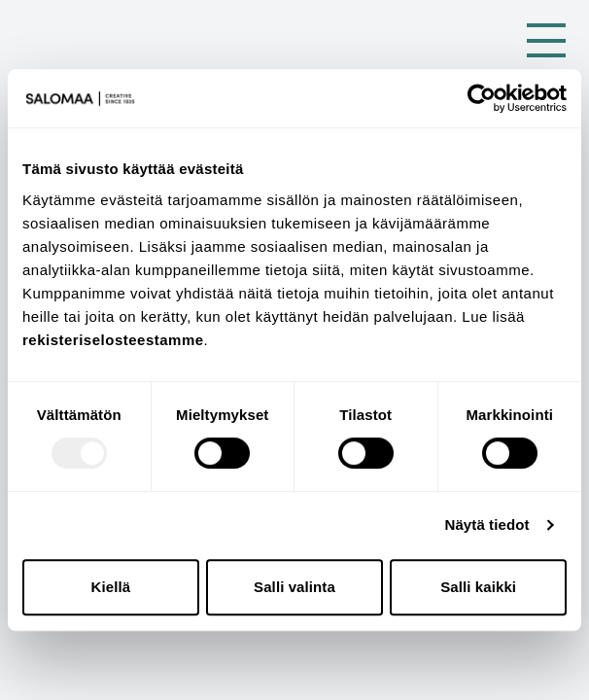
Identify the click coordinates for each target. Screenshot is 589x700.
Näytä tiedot (487, 525)
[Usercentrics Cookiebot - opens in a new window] (482, 98)
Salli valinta (294, 587)
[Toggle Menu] (546, 40)
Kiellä (111, 587)
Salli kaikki (478, 587)
